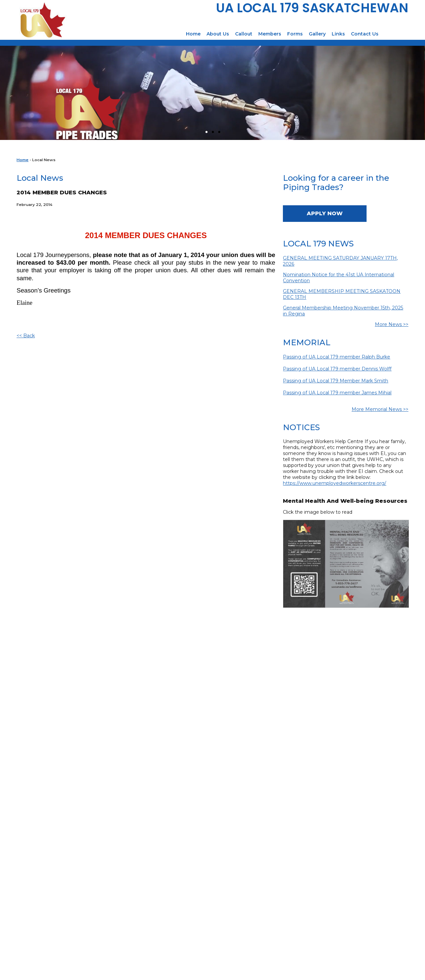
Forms (295, 34)
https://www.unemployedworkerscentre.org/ (335, 483)
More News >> (392, 324)
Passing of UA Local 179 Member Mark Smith (336, 381)
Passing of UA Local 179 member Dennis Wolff (337, 369)
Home (193, 34)
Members (270, 34)
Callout (244, 34)
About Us (218, 34)
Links (338, 34)
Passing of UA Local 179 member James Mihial (337, 393)
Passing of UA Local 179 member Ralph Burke (337, 357)
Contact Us (365, 34)
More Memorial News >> (380, 409)
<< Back (26, 336)
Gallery (317, 34)
